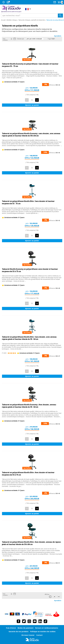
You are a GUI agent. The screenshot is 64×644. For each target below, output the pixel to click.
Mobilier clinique (12, 20)
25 (54, 597)
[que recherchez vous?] (32, 16)
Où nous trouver (28, 635)
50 (59, 597)
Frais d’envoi (11, 628)
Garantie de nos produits (19, 632)
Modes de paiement (26, 628)
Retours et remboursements (47, 628)
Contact (39, 635)
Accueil (3, 20)
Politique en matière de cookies (43, 632)
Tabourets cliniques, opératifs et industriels (31, 20)
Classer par (20, 39)
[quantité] (32, 100)
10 (50, 597)
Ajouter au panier (32, 105)
